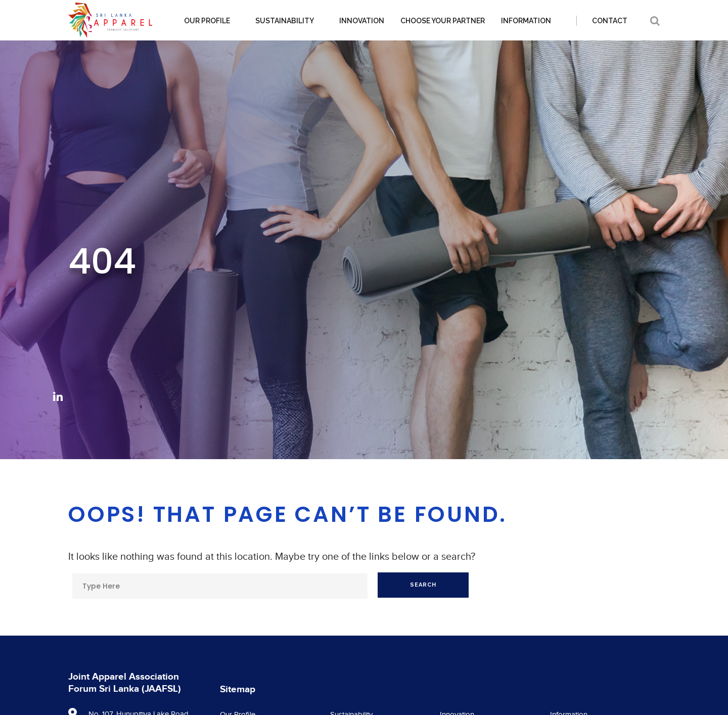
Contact (610, 21)
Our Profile (207, 21)
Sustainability (285, 21)
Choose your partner (443, 21)
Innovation (362, 21)
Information (526, 21)
